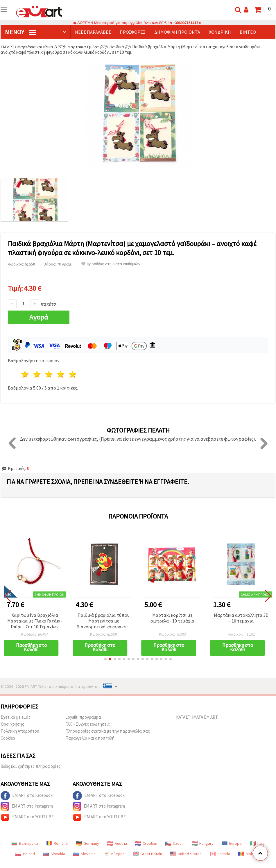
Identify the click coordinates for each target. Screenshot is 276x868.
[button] (105, 659)
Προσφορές (133, 32)
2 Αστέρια (37, 374)
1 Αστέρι (25, 374)
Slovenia (84, 854)
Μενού (20, 32)
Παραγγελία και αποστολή (90, 738)
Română (57, 843)
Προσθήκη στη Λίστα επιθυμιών (111, 264)
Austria (117, 843)
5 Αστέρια (73, 374)
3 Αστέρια (49, 374)
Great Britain (147, 854)
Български (25, 843)
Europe (232, 843)
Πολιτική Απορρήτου (20, 731)
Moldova (249, 854)
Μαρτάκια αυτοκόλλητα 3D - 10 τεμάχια (241, 618)
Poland (25, 854)
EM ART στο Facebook (27, 796)
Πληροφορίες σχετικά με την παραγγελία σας (108, 731)
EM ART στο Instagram (27, 806)
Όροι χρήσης (12, 724)
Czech (174, 843)
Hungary (203, 843)
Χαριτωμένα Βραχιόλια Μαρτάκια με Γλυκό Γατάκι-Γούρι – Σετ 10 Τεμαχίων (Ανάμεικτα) (35, 621)
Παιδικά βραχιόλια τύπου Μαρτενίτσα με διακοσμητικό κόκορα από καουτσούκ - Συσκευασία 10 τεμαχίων (104, 621)
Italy (257, 843)
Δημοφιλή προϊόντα (177, 32)
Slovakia (54, 854)
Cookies (8, 738)
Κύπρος (114, 854)
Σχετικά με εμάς (16, 717)
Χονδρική (220, 32)
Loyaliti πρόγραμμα (83, 717)
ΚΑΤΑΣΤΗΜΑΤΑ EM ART (197, 717)
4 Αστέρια (61, 374)
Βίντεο (248, 32)
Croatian (146, 843)
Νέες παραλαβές (93, 32)
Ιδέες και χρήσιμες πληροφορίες (31, 766)
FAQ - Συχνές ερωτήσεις (88, 724)
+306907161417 (186, 23)
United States (186, 854)
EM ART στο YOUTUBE (27, 817)
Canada (220, 854)
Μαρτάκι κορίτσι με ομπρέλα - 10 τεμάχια (172, 618)
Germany (87, 843)
